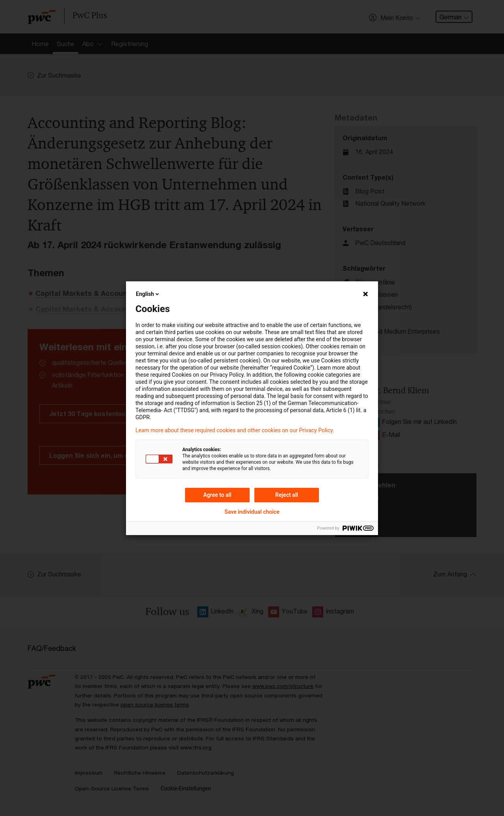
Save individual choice (252, 512)
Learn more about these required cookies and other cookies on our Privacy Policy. (235, 430)
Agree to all (217, 495)
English (148, 294)
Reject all (287, 495)
